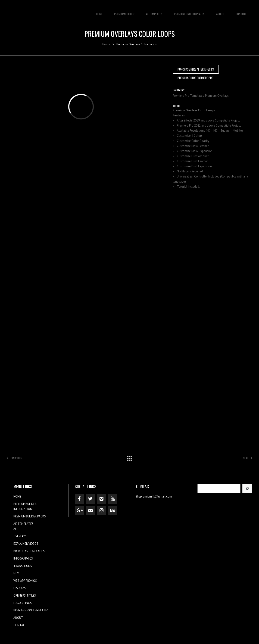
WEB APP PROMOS (25, 581)
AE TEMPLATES (154, 12)
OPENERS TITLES (25, 596)
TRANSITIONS (23, 566)
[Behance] (113, 510)
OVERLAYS (20, 536)
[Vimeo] (102, 499)
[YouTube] (113, 499)
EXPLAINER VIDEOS (26, 544)
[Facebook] (79, 499)
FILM (16, 573)
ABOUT (220, 12)
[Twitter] (90, 499)
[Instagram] (102, 510)
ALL (16, 529)
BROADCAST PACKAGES (29, 551)
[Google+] (79, 510)
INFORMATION (23, 509)
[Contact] (90, 510)
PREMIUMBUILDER (124, 12)
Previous (15, 458)
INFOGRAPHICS (23, 558)
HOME (99, 12)
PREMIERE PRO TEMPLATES (189, 12)
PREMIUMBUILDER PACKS (30, 516)
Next (248, 458)
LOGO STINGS (23, 603)
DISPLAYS (20, 588)
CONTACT (241, 12)
